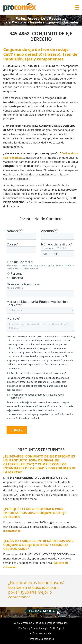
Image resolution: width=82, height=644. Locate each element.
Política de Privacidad (41, 633)
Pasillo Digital (57, 628)
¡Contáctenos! (12, 531)
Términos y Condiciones (41, 639)
